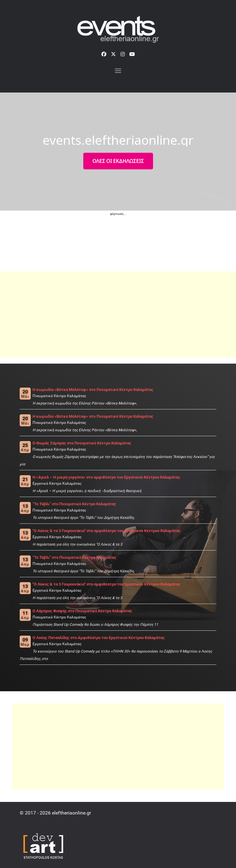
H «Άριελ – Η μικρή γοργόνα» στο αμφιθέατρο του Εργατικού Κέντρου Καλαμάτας (106, 477)
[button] (118, 71)
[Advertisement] (118, 314)
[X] (113, 54)
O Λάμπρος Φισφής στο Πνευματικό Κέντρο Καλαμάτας (82, 611)
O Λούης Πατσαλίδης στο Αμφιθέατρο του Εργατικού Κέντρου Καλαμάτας (99, 638)
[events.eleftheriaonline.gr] (118, 30)
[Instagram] (123, 54)
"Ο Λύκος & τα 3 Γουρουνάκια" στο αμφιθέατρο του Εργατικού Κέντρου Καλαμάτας (106, 531)
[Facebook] (104, 54)
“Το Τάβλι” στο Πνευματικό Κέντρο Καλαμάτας (74, 504)
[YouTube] (132, 54)
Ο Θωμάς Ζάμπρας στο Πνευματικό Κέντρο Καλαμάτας (82, 443)
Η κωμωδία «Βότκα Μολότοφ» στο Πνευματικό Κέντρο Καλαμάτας (93, 390)
